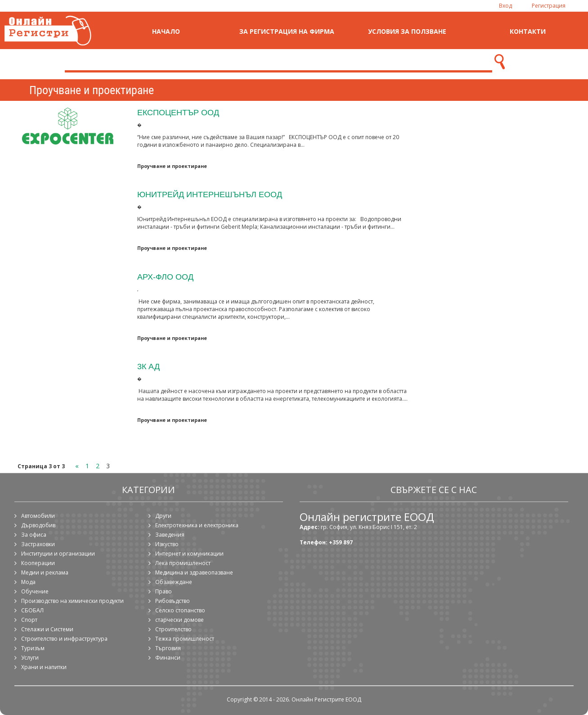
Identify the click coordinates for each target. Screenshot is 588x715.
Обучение (35, 591)
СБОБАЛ (32, 610)
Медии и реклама (45, 572)
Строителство (173, 629)
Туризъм (33, 648)
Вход (505, 6)
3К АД (148, 366)
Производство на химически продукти (72, 601)
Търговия (168, 648)
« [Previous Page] (77, 466)
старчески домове (180, 620)
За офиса (34, 535)
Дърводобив (38, 525)
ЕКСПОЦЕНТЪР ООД (178, 112)
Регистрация (549, 6)
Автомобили (38, 516)
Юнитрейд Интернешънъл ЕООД (210, 194)
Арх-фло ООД (165, 277)
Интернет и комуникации (189, 554)
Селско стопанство (180, 610)
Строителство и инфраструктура (64, 639)
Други (163, 516)
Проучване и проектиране (172, 166)
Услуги (30, 658)
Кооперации (38, 563)
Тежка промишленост (185, 639)
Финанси (168, 658)
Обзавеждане (174, 582)
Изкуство (167, 544)
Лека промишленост (183, 563)
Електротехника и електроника (197, 525)
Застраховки (38, 544)
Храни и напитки (44, 667)
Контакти (528, 31)
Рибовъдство (173, 601)
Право (164, 591)
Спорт (29, 620)
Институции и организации (58, 554)
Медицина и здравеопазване (194, 572)
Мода (28, 582)
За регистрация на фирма (287, 31)
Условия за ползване (407, 31)
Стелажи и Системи (47, 629)
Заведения (170, 535)
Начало (166, 31)
